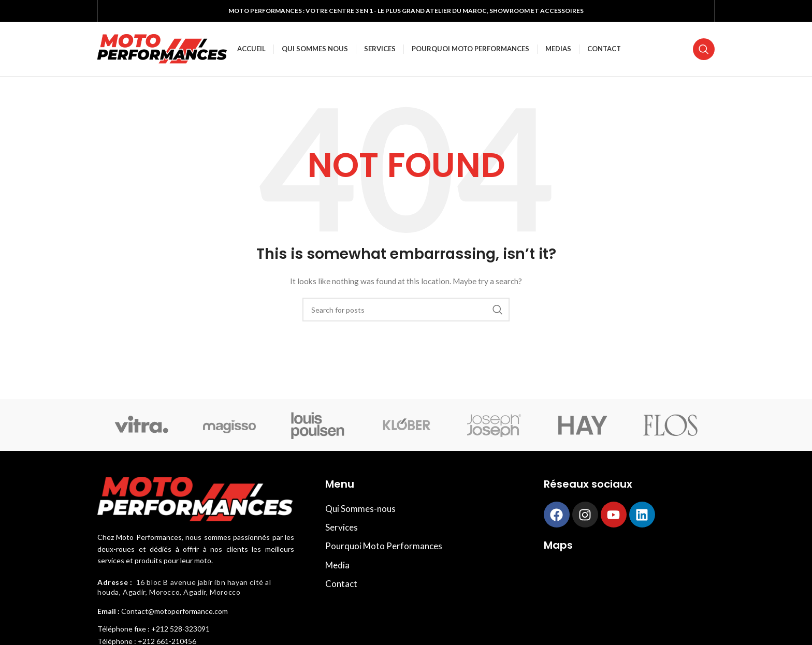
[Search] (704, 49)
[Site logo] (162, 48)
